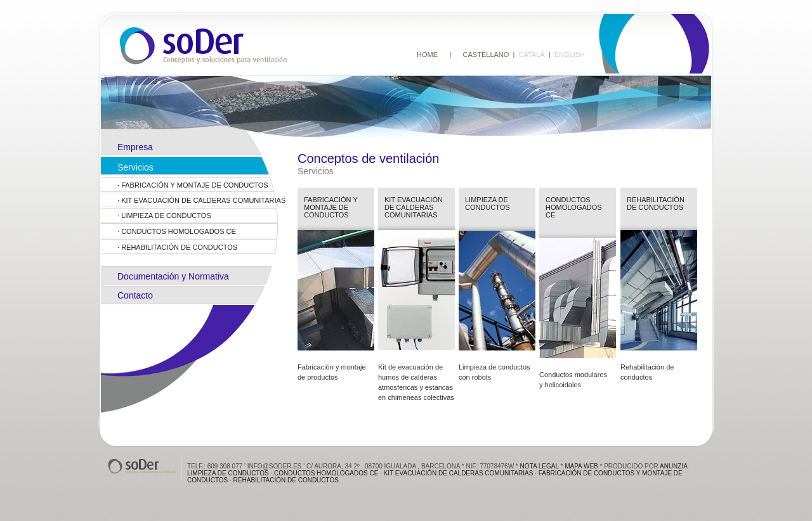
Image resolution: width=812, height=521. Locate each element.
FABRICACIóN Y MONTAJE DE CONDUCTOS (331, 207)
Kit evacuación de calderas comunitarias (203, 200)
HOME (427, 55)
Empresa (135, 147)
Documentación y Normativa (173, 276)
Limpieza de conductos (166, 215)
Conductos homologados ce (179, 231)
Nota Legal (540, 466)
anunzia (673, 466)
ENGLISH (570, 55)
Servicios (135, 167)
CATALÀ (531, 55)
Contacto (135, 295)
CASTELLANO (486, 55)
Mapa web (581, 466)
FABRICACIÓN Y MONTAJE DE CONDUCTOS (194, 185)
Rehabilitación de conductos (179, 247)
